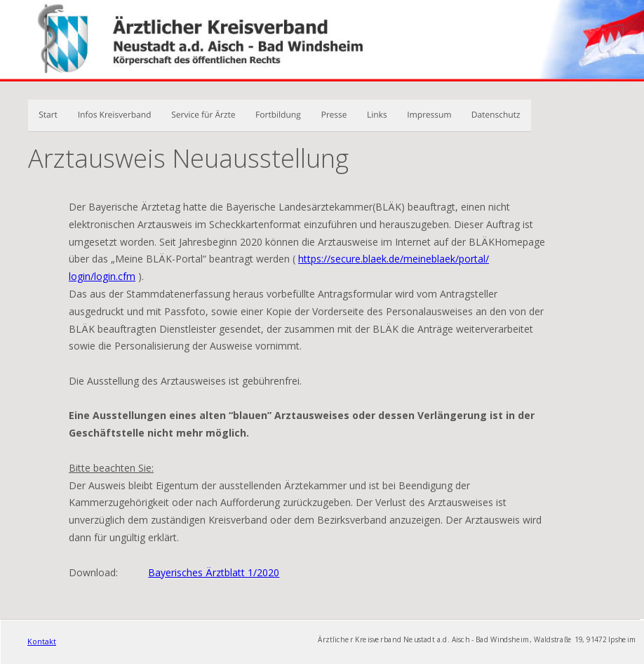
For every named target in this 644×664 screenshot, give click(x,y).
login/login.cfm (102, 276)
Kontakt (42, 642)
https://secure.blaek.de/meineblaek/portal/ (394, 259)
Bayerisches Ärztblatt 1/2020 (214, 572)
